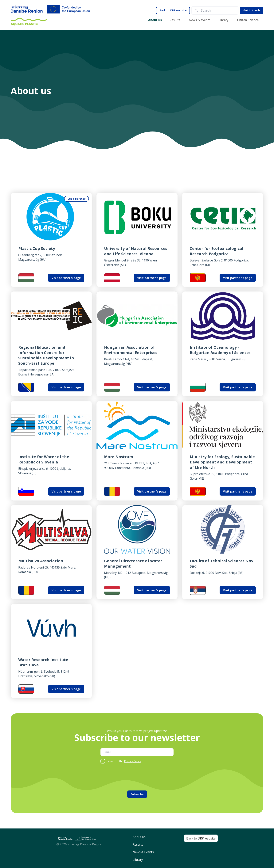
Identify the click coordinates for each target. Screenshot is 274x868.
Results (175, 20)
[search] (218, 10)
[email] (137, 752)
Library (223, 20)
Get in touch (252, 10)
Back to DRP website (173, 10)
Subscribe (137, 794)
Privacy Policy (132, 761)
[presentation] (129, 777)
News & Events (143, 852)
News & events (200, 20)
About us (155, 20)
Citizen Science (248, 20)
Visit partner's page (66, 278)
